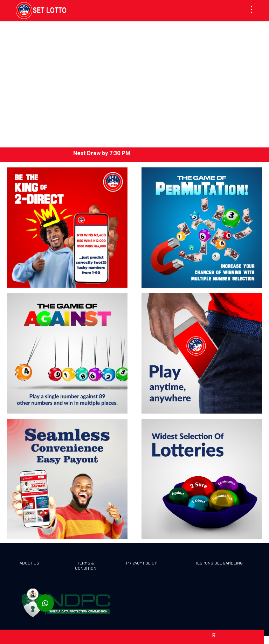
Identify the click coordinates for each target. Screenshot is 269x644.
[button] (253, 10)
